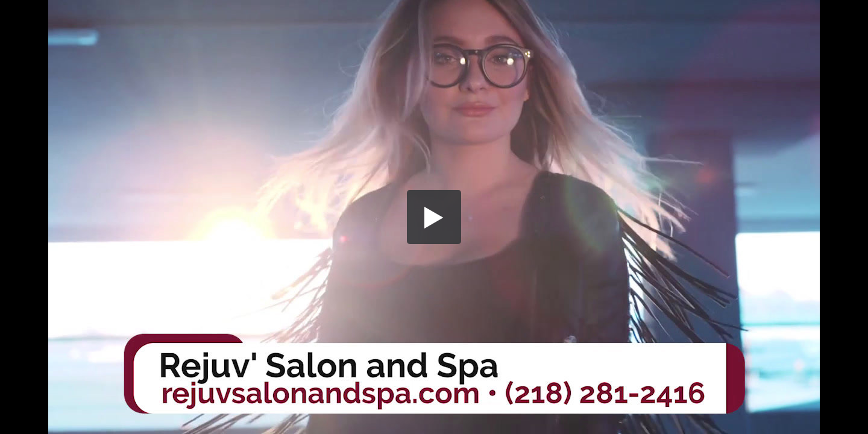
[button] (434, 217)
